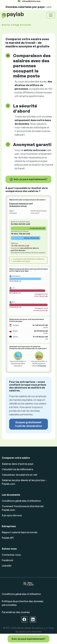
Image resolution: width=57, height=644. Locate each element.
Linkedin (7, 566)
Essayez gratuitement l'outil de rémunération (28, 424)
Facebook (8, 560)
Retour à (16, 25)
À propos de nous (12, 515)
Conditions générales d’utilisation (21, 501)
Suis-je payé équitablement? (28, 179)
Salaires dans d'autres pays (18, 464)
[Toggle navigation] (51, 15)
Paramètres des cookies (16, 612)
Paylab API (8, 538)
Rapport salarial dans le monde (20, 532)
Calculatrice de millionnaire (17, 469)
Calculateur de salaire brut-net (20, 475)
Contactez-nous (11, 555)
